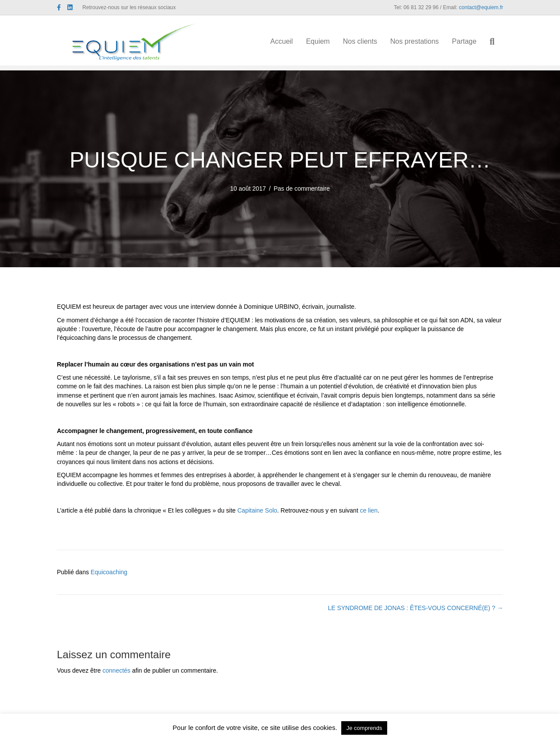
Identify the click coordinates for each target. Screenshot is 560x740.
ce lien (369, 510)
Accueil (290, 42)
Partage (473, 42)
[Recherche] (497, 43)
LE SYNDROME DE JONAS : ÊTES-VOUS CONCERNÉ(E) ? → (415, 608)
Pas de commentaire (302, 188)
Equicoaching (109, 572)
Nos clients (368, 42)
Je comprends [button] (364, 728)
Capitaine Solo (257, 510)
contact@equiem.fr (481, 7)
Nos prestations (423, 42)
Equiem (326, 42)
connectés (116, 670)
